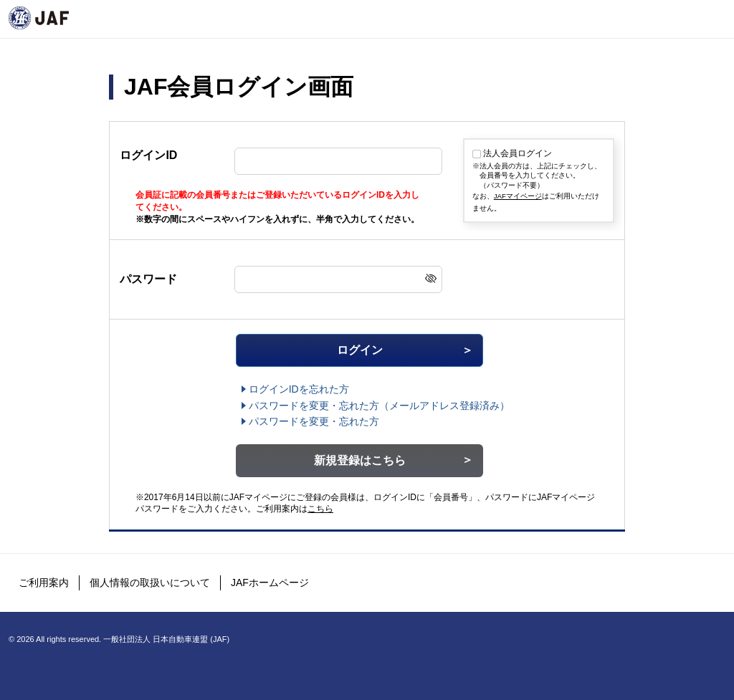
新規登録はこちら (360, 460)
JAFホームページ (270, 582)
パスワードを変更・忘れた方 (314, 421)
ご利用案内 (44, 582)
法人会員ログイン (518, 153)
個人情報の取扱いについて (150, 582)
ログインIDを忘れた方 (299, 389)
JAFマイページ (518, 196)
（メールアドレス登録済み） (379, 406)
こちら (320, 509)
